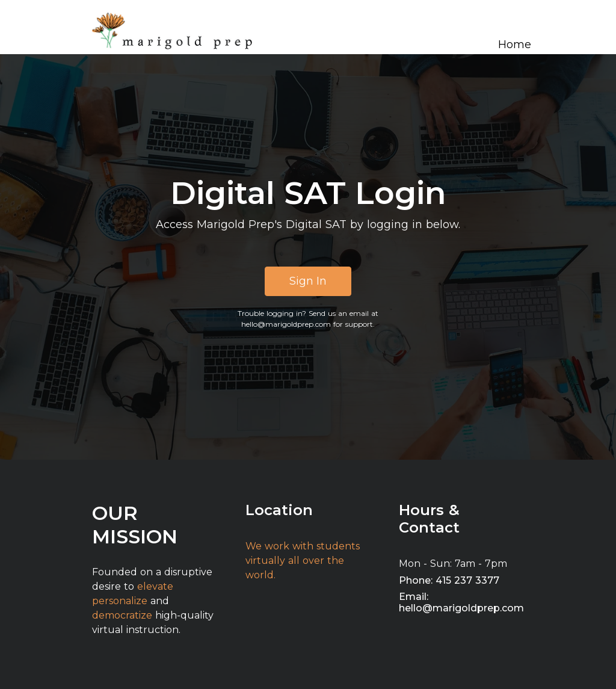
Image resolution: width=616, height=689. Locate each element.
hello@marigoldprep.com (286, 324)
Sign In (308, 281)
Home (515, 45)
